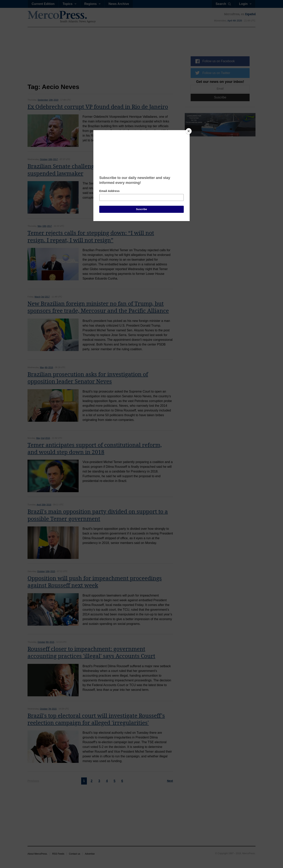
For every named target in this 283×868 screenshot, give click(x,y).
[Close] (189, 131)
